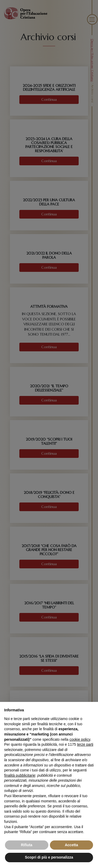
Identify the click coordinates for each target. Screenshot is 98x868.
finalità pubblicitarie (20, 775)
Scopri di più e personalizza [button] (49, 857)
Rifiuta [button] (27, 845)
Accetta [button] (71, 845)
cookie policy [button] (80, 739)
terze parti (85, 744)
